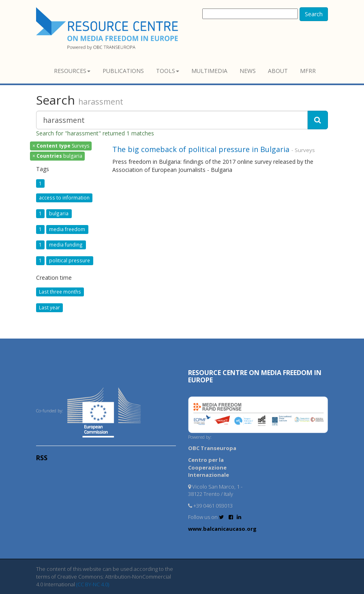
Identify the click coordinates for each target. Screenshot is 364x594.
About (278, 71)
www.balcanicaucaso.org (222, 529)
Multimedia (209, 71)
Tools (168, 71)
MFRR (308, 71)
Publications (123, 71)
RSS (42, 458)
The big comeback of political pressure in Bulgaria (201, 149)
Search (314, 14)
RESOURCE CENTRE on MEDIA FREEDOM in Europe (255, 376)
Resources (72, 71)
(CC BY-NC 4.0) (93, 584)
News (248, 71)
